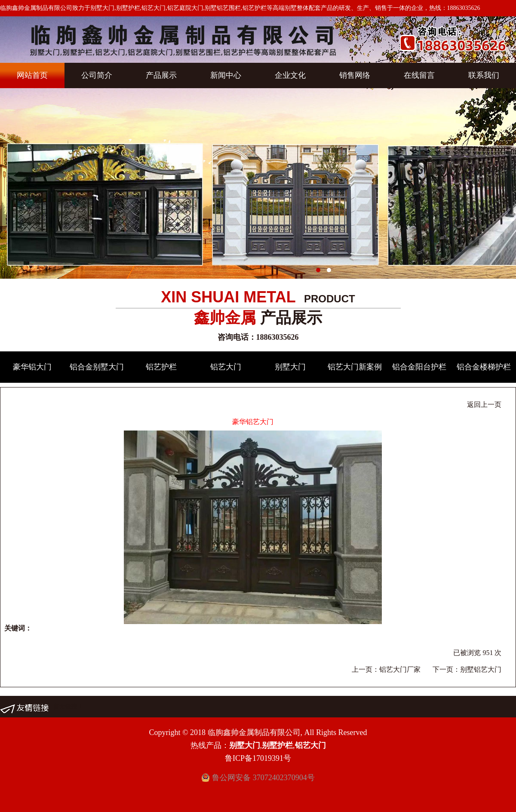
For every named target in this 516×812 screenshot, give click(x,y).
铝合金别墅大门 (97, 367)
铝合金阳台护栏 (419, 367)
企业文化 (290, 75)
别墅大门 (290, 367)
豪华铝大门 (32, 367)
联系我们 (484, 75)
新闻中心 (226, 75)
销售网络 (355, 75)
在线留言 (419, 75)
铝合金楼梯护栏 (484, 367)
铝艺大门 (226, 367)
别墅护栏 (277, 745)
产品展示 (161, 75)
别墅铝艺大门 (481, 669)
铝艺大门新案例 (355, 367)
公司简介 (97, 75)
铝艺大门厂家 (400, 669)
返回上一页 (484, 404)
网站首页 (32, 75)
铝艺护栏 (161, 367)
